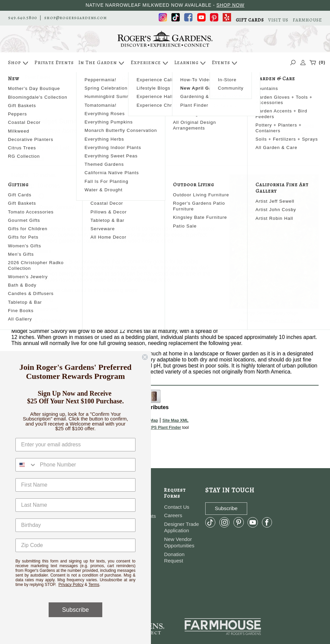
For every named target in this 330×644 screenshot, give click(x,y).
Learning (191, 63)
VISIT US (278, 20)
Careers (173, 515)
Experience (150, 63)
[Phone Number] (86, 465)
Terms (94, 585)
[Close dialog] (145, 357)
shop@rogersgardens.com (76, 18)
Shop (19, 63)
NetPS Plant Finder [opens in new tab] (163, 428)
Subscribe (75, 610)
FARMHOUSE (307, 20)
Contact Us (177, 507)
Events (225, 63)
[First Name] (75, 485)
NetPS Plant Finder (286, 321)
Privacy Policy (71, 585)
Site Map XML (175, 420)
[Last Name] (75, 505)
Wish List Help (284, 143)
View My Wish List (284, 134)
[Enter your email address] (75, 445)
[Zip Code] (75, 545)
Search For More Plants (285, 126)
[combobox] (26, 465)
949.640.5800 (22, 18)
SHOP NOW (230, 5)
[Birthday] (75, 525)
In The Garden (102, 63)
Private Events (54, 62)
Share (37, 158)
